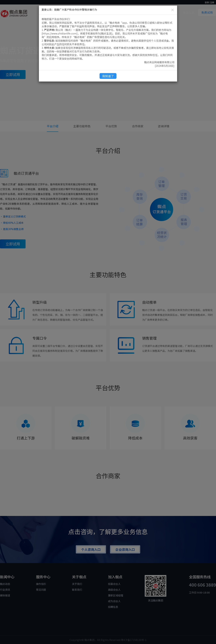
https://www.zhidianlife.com (59, 33)
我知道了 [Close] (108, 76)
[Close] (173, 10)
